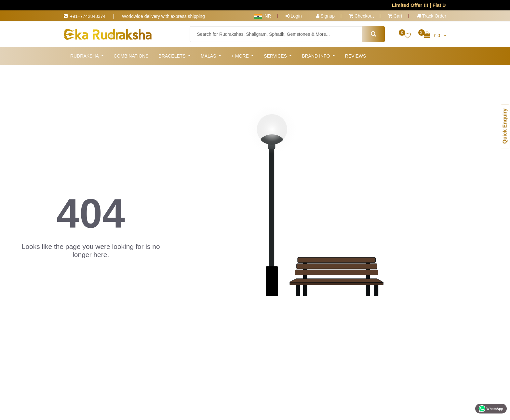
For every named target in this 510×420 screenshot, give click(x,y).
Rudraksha (85, 56)
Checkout (361, 16)
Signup (325, 16)
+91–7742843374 (92, 16)
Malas (209, 56)
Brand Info (316, 56)
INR (263, 16)
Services (276, 56)
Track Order (431, 16)
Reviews (356, 56)
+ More (241, 56)
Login (294, 16)
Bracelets (173, 56)
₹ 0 (435, 35)
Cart (395, 16)
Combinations (131, 56)
